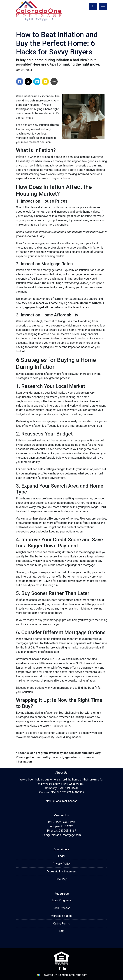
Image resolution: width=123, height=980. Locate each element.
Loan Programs (61, 900)
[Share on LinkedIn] (37, 82)
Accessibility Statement (61, 871)
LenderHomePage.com (73, 975)
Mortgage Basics (62, 916)
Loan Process (62, 908)
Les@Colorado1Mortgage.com (62, 835)
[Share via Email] (45, 82)
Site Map (61, 879)
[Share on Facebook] (20, 82)
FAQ (61, 931)
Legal (61, 856)
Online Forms (61, 924)
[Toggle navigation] (103, 6)
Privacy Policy (62, 864)
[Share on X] (28, 82)
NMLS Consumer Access (62, 801)
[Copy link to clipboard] (54, 82)
